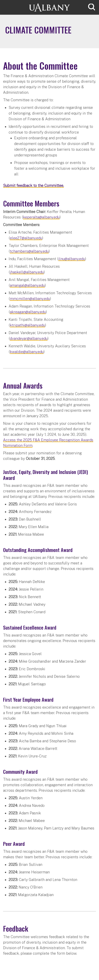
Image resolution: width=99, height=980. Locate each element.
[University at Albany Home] (49, 7)
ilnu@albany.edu (72, 259)
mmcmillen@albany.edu (30, 299)
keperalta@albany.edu (41, 217)
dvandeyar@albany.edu (29, 338)
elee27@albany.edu (26, 238)
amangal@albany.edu (27, 285)
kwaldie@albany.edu (27, 352)
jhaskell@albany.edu (27, 272)
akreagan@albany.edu (28, 312)
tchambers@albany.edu (29, 251)
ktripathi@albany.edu (27, 325)
